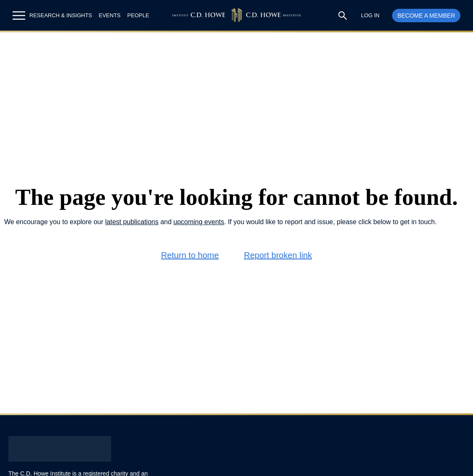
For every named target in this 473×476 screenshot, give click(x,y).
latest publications (132, 222)
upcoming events (199, 222)
